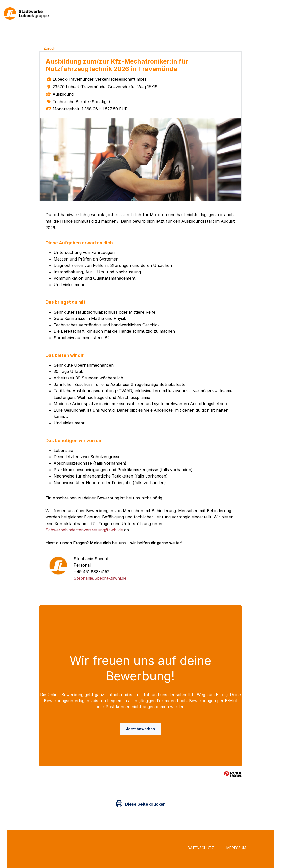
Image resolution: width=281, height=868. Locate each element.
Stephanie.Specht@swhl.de (100, 578)
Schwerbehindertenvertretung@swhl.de (84, 530)
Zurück (49, 48)
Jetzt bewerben (140, 729)
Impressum (236, 848)
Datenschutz (201, 848)
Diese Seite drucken (145, 804)
